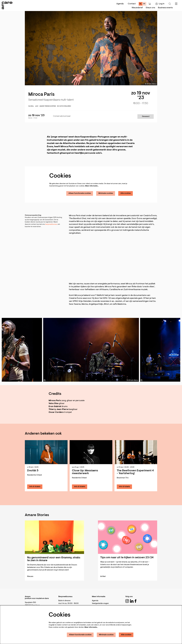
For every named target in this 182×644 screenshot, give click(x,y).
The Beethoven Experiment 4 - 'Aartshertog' (135, 472)
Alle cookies (126, 193)
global (31, 106)
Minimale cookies (106, 193)
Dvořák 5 (33, 471)
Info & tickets (35, 487)
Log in (160, 4)
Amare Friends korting (48, 106)
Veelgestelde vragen (100, 603)
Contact (132, 4)
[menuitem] (137, 8)
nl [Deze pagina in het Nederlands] (141, 4)
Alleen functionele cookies (80, 193)
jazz (37, 106)
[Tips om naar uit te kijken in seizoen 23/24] (128, 537)
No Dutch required (64, 106)
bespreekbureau (51, 224)
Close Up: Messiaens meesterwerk (85, 472)
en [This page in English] (144, 4)
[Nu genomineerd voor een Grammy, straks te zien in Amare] (54, 537)
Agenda (120, 4)
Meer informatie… (92, 186)
